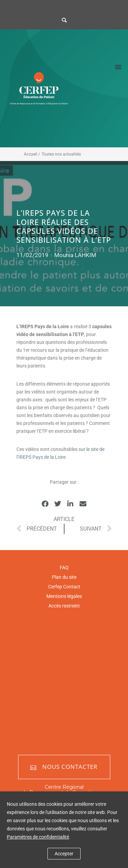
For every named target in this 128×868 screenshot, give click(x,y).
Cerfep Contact (64, 587)
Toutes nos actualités (61, 154)
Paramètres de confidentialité (38, 837)
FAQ (64, 567)
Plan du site (64, 577)
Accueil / (32, 154)
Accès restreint (64, 606)
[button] (45, 504)
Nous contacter (64, 767)
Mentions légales (64, 596)
